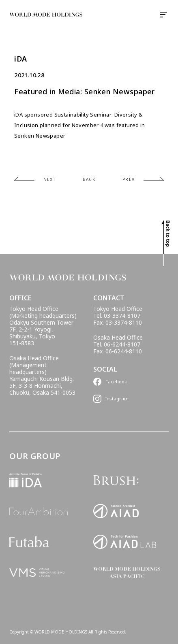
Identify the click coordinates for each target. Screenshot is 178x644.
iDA (21, 59)
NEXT (50, 179)
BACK (89, 179)
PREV (129, 179)
